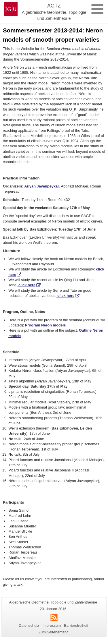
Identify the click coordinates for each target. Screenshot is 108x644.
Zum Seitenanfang (53, 632)
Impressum (52, 625)
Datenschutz (29, 625)
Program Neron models (46, 325)
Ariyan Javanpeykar (42, 186)
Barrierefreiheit (76, 625)
